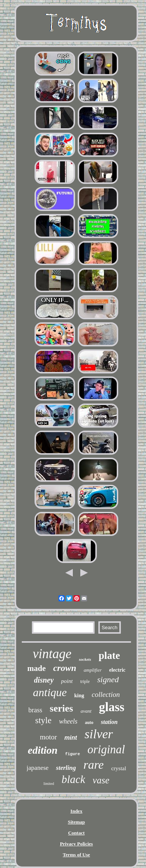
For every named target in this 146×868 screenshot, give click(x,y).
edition (43, 750)
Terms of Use (76, 855)
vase (101, 780)
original (106, 749)
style (43, 720)
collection (106, 694)
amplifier (93, 670)
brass (35, 710)
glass (112, 707)
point (67, 681)
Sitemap (77, 822)
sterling (66, 768)
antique (50, 692)
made (37, 668)
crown (65, 668)
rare (93, 765)
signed (108, 679)
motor (48, 737)
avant (86, 711)
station (109, 722)
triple (85, 681)
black (73, 779)
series (62, 708)
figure (72, 754)
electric (117, 670)
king (79, 696)
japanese (38, 768)
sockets (85, 659)
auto (89, 722)
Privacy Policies (77, 844)
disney (44, 680)
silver (99, 734)
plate (109, 656)
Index (77, 811)
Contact (76, 833)
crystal (119, 768)
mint (71, 738)
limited (49, 784)
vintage (52, 654)
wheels (68, 721)
